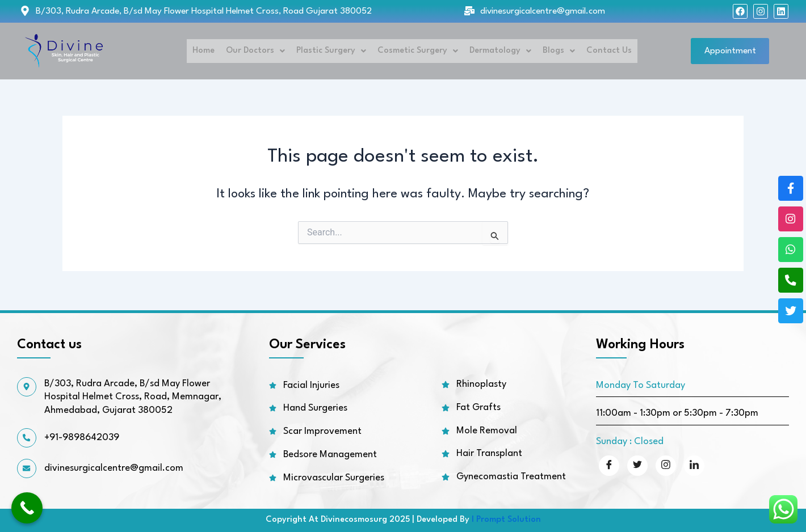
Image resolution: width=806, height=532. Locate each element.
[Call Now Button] (27, 508)
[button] (254, 51)
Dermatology (499, 51)
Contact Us (608, 51)
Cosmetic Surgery (417, 51)
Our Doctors (254, 51)
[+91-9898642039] (27, 438)
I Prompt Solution (506, 520)
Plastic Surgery (330, 51)
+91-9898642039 (83, 438)
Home (202, 51)
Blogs (558, 51)
